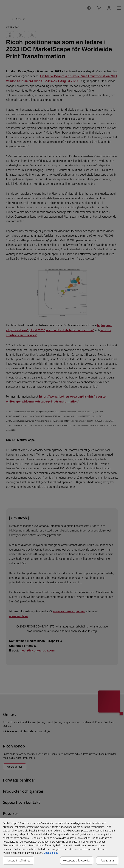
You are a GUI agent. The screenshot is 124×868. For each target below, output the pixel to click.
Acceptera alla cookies (77, 860)
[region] (62, 843)
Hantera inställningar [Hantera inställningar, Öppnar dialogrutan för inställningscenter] (19, 860)
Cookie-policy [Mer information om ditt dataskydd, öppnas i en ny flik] (51, 853)
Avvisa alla (107, 860)
